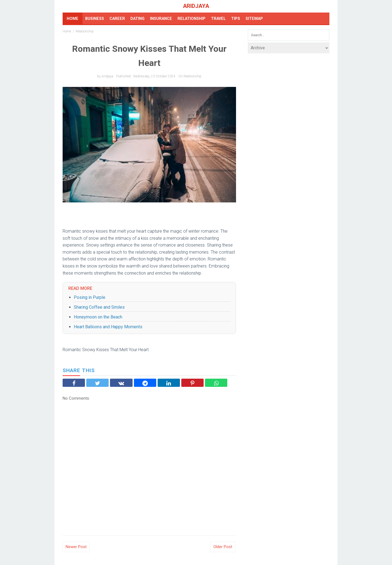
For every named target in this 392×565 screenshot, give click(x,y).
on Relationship (190, 76)
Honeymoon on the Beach (98, 317)
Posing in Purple (90, 297)
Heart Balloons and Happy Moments (108, 327)
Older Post (223, 547)
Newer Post (76, 547)
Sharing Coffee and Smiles (99, 307)
